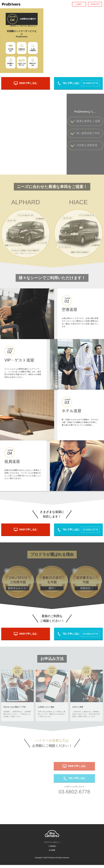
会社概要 (52, 853)
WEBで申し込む (26, 83)
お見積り (79, 4)
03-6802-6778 (95, 4)
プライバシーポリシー (52, 845)
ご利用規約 (52, 849)
